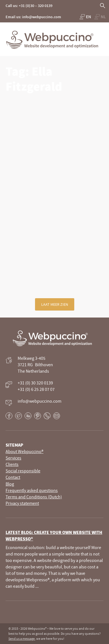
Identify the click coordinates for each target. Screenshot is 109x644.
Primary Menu (103, 32)
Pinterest (38, 416)
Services (13, 458)
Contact (13, 477)
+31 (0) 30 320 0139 (35, 383)
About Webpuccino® (25, 451)
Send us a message (22, 639)
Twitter (18, 416)
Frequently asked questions (32, 490)
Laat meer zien (55, 304)
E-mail (57, 416)
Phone (47, 416)
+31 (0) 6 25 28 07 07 (36, 389)
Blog (10, 484)
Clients (12, 464)
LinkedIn (28, 416)
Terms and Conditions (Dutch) (34, 497)
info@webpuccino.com (40, 401)
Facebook (9, 416)
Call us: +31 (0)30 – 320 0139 (29, 6)
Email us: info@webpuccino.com (33, 17)
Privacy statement (22, 503)
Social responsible (23, 471)
